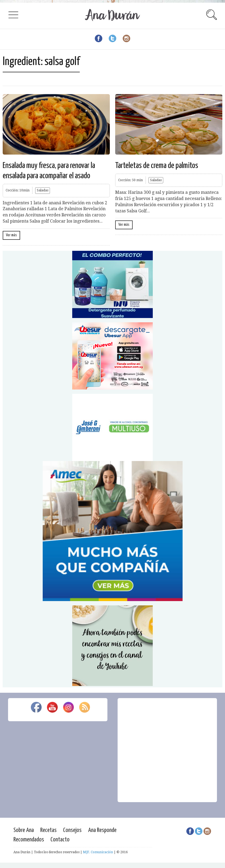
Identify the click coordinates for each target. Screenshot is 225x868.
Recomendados (29, 840)
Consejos (72, 830)
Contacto (60, 840)
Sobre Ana (24, 830)
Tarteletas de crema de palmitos (157, 166)
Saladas (43, 190)
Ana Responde (102, 830)
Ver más (11, 235)
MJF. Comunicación (98, 852)
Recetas (48, 830)
